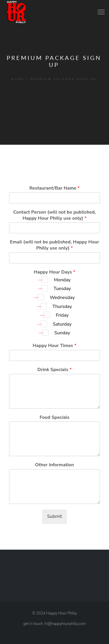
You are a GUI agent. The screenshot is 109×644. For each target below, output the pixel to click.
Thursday (62, 307)
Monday (62, 280)
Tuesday (62, 289)
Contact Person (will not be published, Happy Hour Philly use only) (54, 215)
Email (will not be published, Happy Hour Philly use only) (54, 245)
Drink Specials (55, 370)
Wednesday (62, 298)
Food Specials (54, 418)
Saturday (62, 324)
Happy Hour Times (54, 346)
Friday (62, 315)
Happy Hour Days (54, 272)
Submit (54, 516)
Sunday (62, 333)
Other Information (55, 465)
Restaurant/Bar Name (54, 188)
